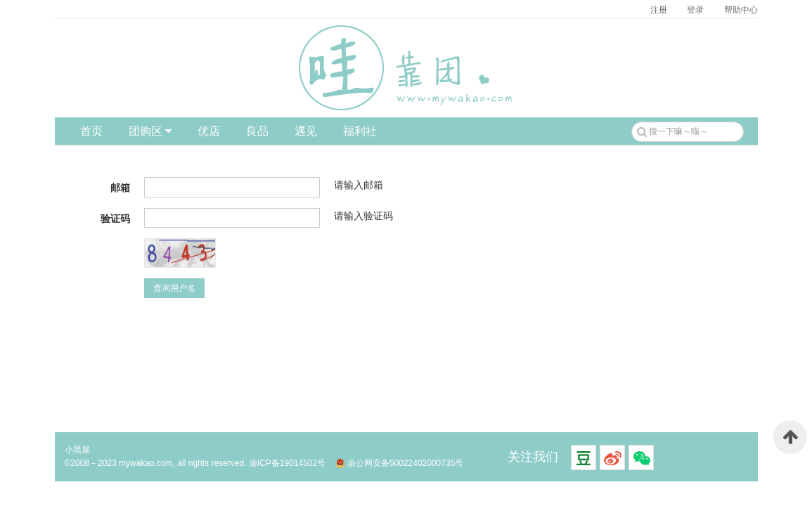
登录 (695, 10)
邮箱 (120, 188)
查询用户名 (174, 288)
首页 (91, 131)
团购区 (150, 131)
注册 (659, 10)
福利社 (360, 131)
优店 (209, 131)
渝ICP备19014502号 (287, 463)
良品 (257, 131)
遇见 (306, 131)
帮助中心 (741, 10)
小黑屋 (77, 450)
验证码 (115, 219)
